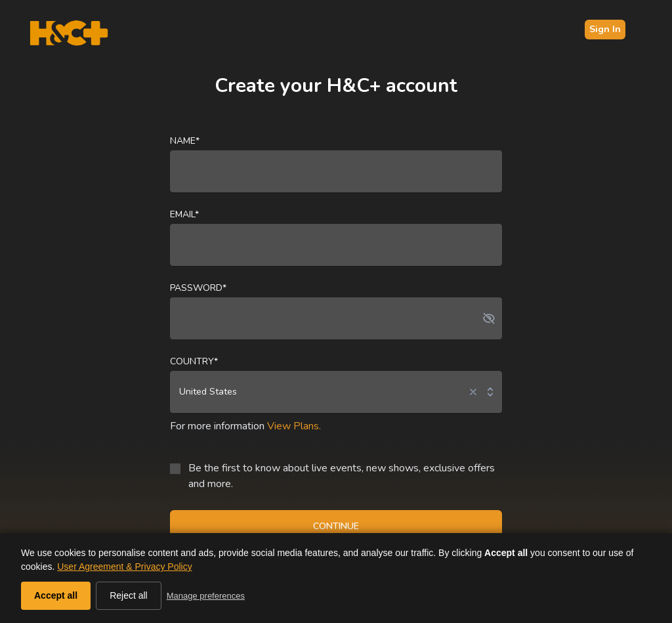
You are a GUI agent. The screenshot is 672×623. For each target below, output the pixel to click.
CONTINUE (336, 526)
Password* (198, 288)
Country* (194, 361)
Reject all (129, 595)
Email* (184, 214)
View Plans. (294, 426)
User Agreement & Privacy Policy (124, 567)
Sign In (605, 29)
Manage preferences (206, 596)
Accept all (56, 595)
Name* (185, 141)
